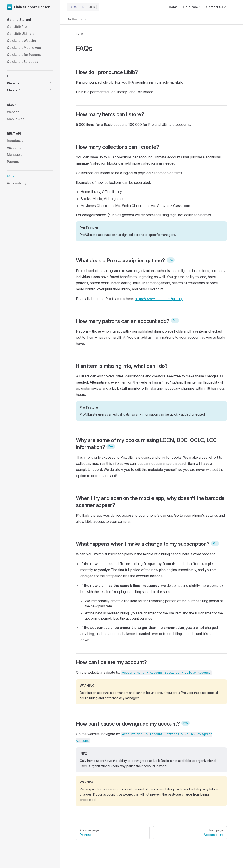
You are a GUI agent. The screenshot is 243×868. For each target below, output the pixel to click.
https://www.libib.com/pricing (159, 299)
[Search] (83, 7)
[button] (30, 20)
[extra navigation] (234, 7)
